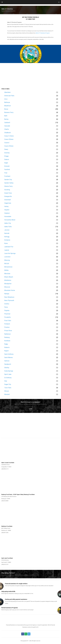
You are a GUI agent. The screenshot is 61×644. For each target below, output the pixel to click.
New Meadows (9, 297)
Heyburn (7, 213)
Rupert (6, 351)
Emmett (7, 166)
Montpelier (8, 284)
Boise (6, 109)
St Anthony (8, 378)
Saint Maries (9, 357)
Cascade (7, 126)
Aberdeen (7, 92)
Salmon (7, 361)
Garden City (8, 180)
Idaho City (8, 223)
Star (6, 381)
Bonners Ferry (9, 112)
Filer (6, 173)
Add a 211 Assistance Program (43, 33)
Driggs (6, 156)
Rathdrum (8, 334)
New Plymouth (9, 300)
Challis (7, 129)
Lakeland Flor (9, 247)
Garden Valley (9, 183)
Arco (6, 99)
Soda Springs (9, 371)
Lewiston (7, 257)
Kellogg (7, 237)
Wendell (7, 394)
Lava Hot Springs (10, 253)
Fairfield (7, 169)
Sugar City (8, 384)
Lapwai (7, 250)
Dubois (7, 159)
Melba (6, 270)
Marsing (7, 260)
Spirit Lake (8, 374)
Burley (6, 119)
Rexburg (7, 337)
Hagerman (8, 203)
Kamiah (7, 233)
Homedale (8, 216)
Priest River (8, 331)
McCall (7, 264)
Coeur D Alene (9, 136)
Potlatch (7, 324)
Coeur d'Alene (9, 139)
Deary (6, 149)
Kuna (6, 243)
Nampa (7, 294)
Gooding (7, 190)
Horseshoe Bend (10, 220)
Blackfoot (8, 106)
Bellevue (7, 102)
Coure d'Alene (9, 146)
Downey (7, 153)
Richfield (7, 341)
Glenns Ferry (8, 186)
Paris (6, 307)
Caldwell (7, 123)
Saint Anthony (9, 354)
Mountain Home (10, 290)
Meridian (7, 274)
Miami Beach (9, 277)
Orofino (7, 304)
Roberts (7, 347)
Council (7, 143)
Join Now (31, 409)
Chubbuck (7, 133)
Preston (7, 327)
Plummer (7, 314)
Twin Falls (8, 388)
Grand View (8, 193)
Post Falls (8, 321)
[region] (30, 76)
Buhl (6, 116)
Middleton (8, 280)
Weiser (7, 391)
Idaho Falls (8, 227)
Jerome (7, 230)
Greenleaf (8, 200)
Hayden (7, 210)
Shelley (7, 368)
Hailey (6, 206)
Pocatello (8, 317)
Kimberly (7, 240)
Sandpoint (8, 364)
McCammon (8, 267)
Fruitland (7, 176)
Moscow (7, 287)
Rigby (6, 344)
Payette (7, 310)
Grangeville (8, 196)
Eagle (6, 163)
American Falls (9, 96)
